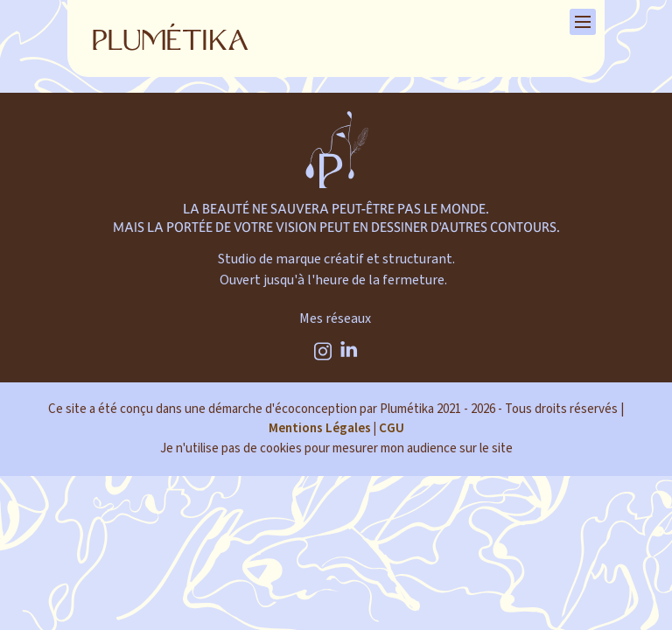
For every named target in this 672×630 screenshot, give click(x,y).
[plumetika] (336, 157)
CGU (392, 428)
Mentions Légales (320, 428)
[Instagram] (323, 352)
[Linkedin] (350, 352)
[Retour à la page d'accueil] (171, 38)
